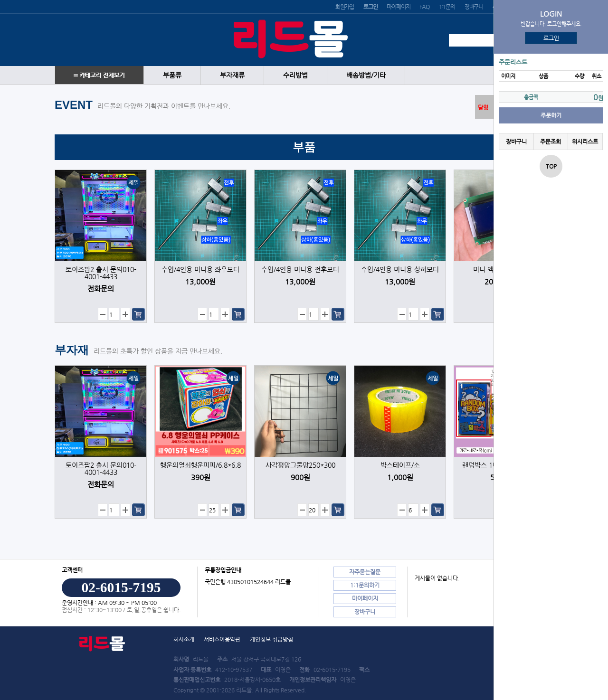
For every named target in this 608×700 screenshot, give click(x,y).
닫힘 (483, 107)
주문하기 (551, 115)
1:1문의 (447, 7)
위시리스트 (585, 142)
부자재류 (232, 75)
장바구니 (474, 7)
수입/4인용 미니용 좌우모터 (200, 270)
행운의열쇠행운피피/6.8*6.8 (200, 465)
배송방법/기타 (366, 75)
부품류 (172, 75)
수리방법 (295, 75)
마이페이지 (398, 7)
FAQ (424, 7)
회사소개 (184, 639)
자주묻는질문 (365, 572)
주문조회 (551, 142)
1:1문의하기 (365, 585)
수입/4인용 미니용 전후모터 (300, 270)
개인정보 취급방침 (271, 639)
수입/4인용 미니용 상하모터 (400, 270)
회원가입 (345, 7)
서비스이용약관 (222, 639)
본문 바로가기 (0, 0)
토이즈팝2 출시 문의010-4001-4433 (101, 273)
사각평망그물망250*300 (300, 465)
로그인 (551, 38)
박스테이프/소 (400, 465)
